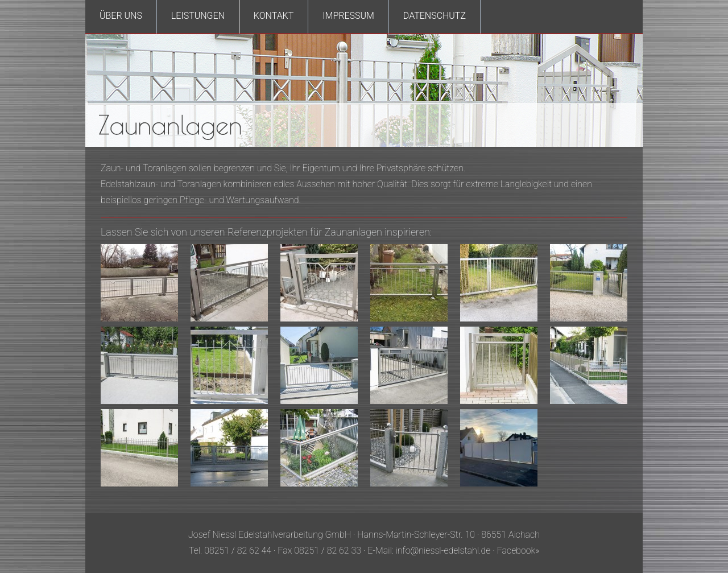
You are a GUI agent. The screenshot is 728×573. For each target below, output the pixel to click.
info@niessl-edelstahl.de (443, 551)
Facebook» (518, 551)
